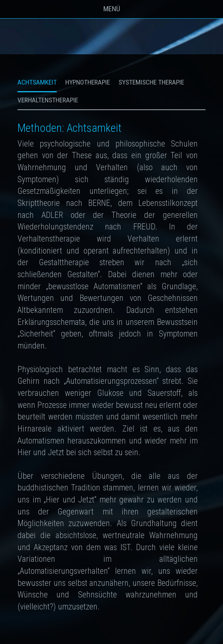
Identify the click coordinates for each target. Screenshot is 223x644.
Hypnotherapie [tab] (88, 82)
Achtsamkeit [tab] (37, 82)
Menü (112, 9)
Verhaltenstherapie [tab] (48, 100)
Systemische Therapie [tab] (151, 82)
